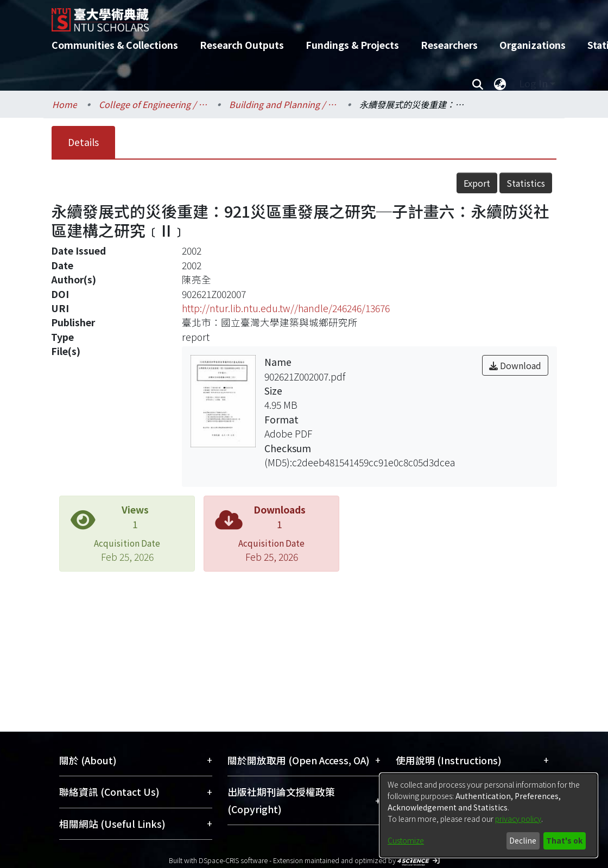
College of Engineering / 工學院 (153, 104)
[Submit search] (477, 84)
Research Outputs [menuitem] (242, 45)
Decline (523, 840)
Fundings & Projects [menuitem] (352, 45)
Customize (406, 840)
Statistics (526, 183)
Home (65, 104)
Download (515, 365)
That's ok (564, 840)
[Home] (294, 16)
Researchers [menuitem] (449, 45)
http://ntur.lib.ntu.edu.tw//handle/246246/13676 (286, 308)
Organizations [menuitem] (533, 45)
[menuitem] (500, 84)
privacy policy (518, 819)
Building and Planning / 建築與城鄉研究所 (283, 104)
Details (83, 142)
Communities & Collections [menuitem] (115, 45)
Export (477, 183)
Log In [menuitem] (533, 83)
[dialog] (489, 815)
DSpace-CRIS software (233, 860)
